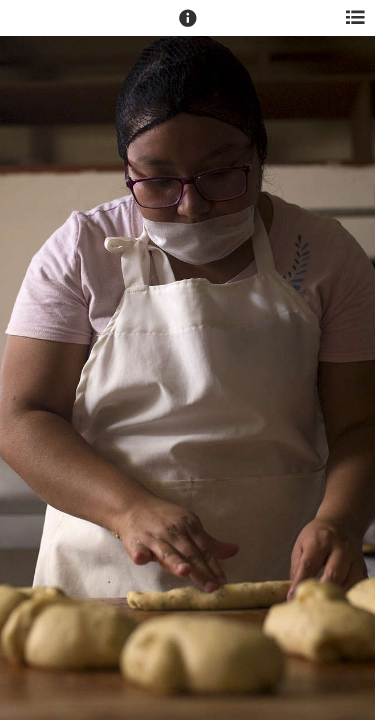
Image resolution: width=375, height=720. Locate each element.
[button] (188, 27)
